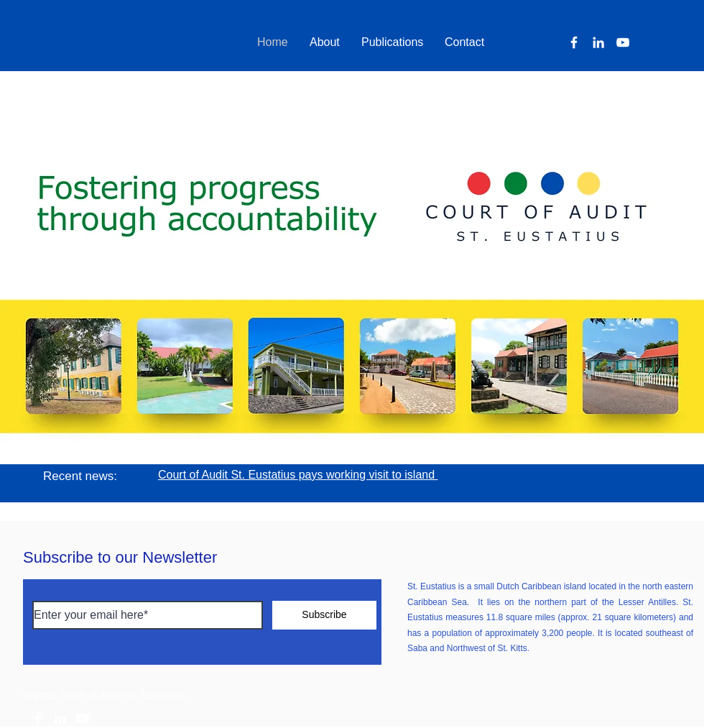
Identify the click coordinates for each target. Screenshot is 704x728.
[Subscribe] (324, 615)
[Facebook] (574, 42)
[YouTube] (623, 42)
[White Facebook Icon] (38, 718)
